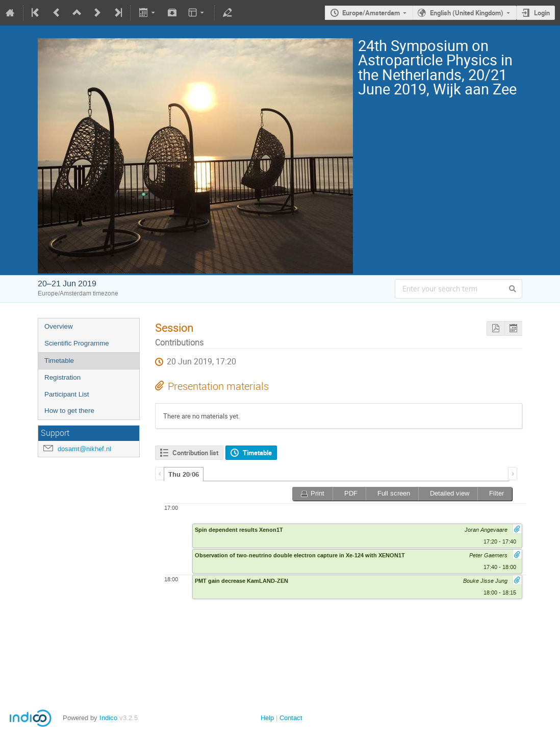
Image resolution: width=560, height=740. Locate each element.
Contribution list (195, 453)
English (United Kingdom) (467, 13)
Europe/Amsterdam (371, 13)
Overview (59, 326)
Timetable (59, 361)
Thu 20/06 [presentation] (184, 475)
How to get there (69, 411)
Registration (62, 377)
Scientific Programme (77, 343)
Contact (291, 718)
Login (542, 13)
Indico (108, 718)
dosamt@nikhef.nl (84, 449)
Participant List (67, 394)
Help (267, 718)
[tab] (184, 474)
